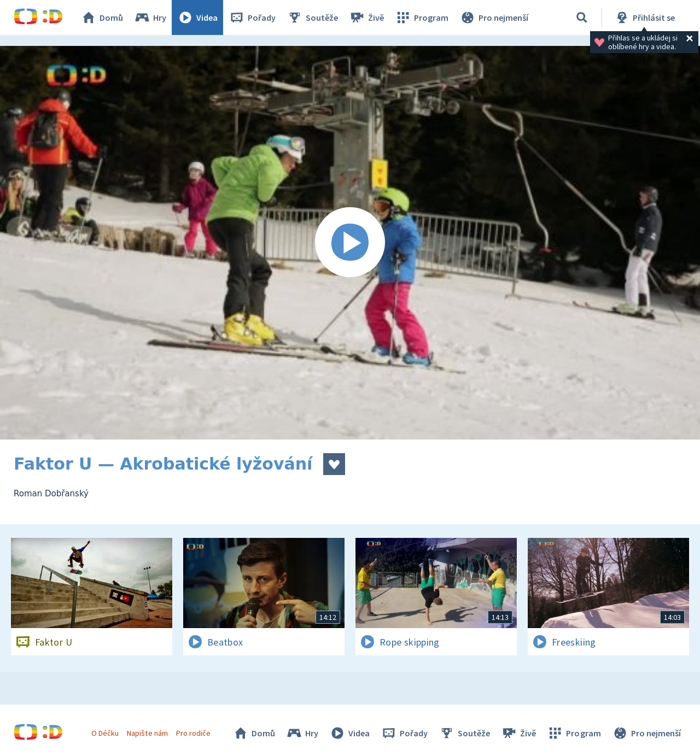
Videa (197, 17)
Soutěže (312, 17)
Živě (366, 17)
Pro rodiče (193, 733)
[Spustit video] (350, 243)
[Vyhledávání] (582, 17)
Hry (150, 17)
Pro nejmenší (494, 17)
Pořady (252, 17)
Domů (102, 17)
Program (422, 17)
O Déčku (105, 733)
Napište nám (147, 733)
